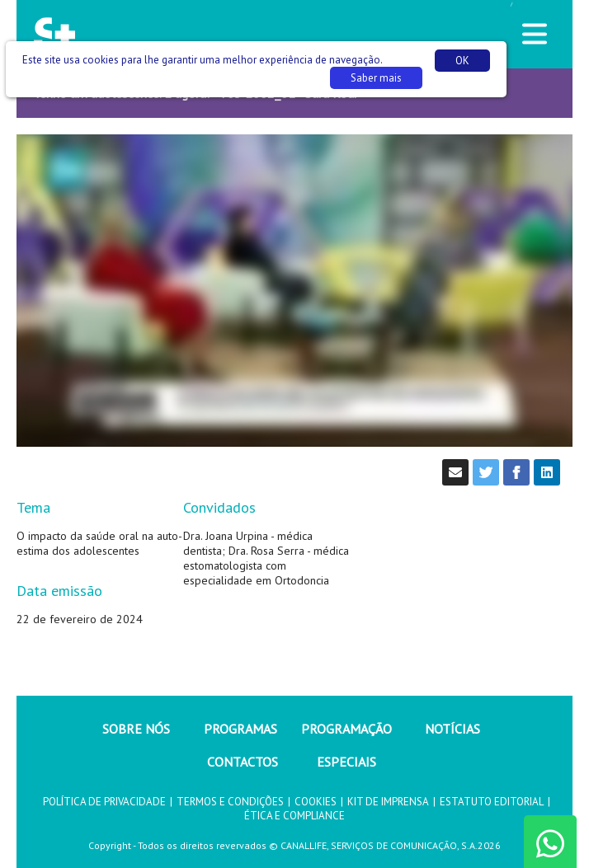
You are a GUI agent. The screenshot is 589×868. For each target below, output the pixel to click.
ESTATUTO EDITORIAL (492, 802)
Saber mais (376, 78)
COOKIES (316, 802)
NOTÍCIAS (452, 729)
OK (462, 61)
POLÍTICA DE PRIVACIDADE (104, 802)
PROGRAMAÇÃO (346, 729)
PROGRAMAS (240, 729)
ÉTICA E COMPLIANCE (294, 816)
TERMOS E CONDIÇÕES (230, 802)
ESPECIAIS (346, 762)
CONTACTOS (243, 762)
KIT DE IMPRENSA (388, 802)
